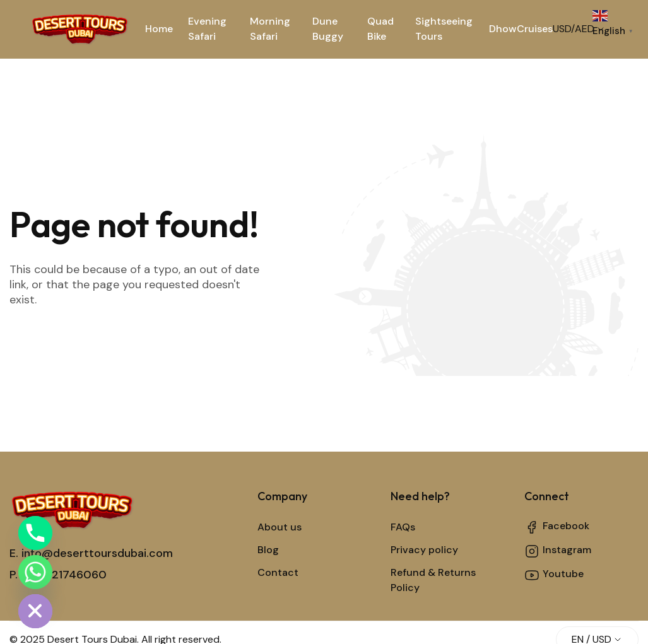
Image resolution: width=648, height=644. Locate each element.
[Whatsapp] (35, 572)
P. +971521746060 (58, 575)
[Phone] (35, 533)
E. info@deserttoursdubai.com (91, 553)
